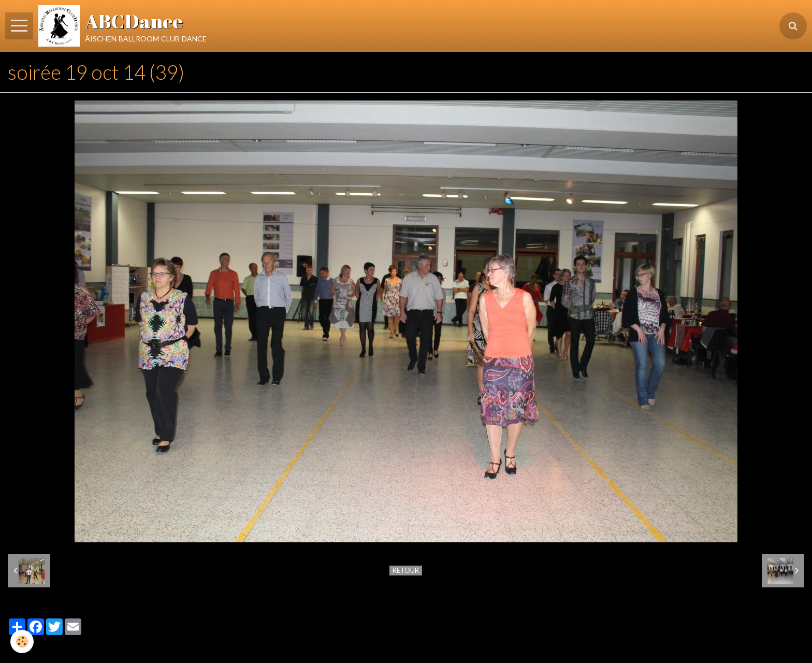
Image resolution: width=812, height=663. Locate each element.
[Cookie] (22, 642)
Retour (406, 570)
